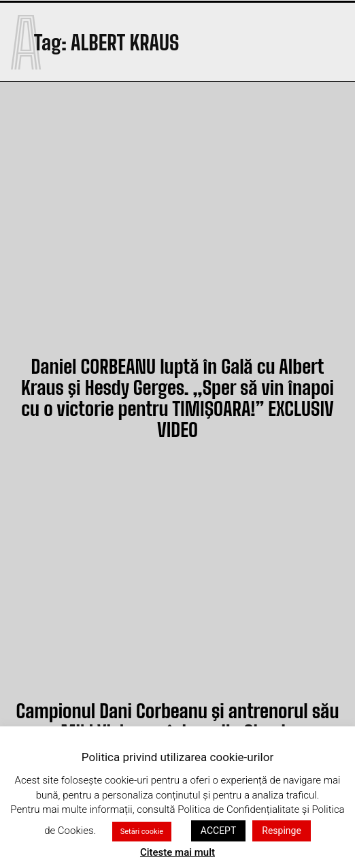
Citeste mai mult (177, 852)
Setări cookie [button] (142, 832)
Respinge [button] (282, 831)
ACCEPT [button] (218, 831)
